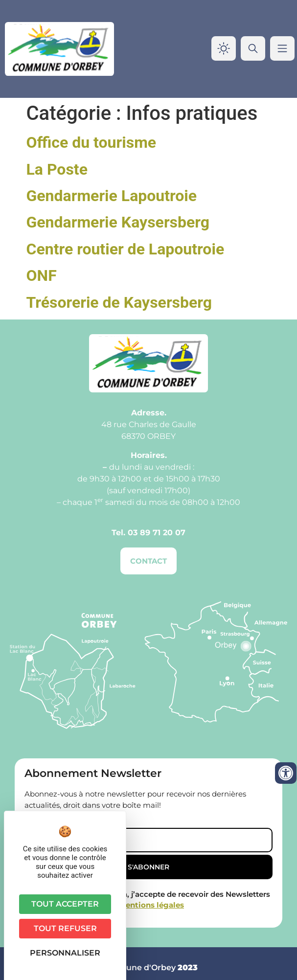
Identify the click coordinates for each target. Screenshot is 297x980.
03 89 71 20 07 (157, 533)
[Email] (148, 840)
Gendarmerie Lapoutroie (112, 196)
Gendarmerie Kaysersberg (118, 222)
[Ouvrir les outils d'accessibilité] (286, 773)
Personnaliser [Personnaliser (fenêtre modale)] (65, 953)
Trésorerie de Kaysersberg (119, 302)
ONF (42, 275)
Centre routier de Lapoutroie (126, 249)
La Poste (57, 169)
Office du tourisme (91, 142)
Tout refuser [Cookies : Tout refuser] (65, 928)
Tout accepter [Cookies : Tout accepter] (65, 904)
